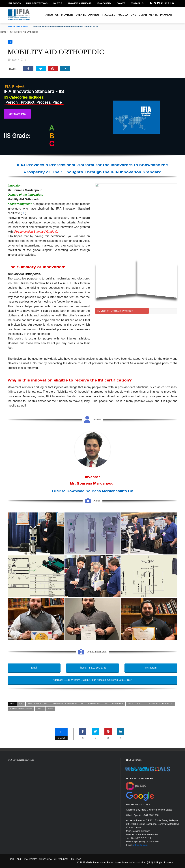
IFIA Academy (104, 3)
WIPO (50, 709)
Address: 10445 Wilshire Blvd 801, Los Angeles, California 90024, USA (92, 680)
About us (52, 15)
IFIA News (76, 859)
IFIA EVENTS (15, 3)
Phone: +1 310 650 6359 (92, 668)
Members (67, 15)
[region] (92, 116)
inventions (118, 704)
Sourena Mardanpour (21, 709)
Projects (108, 15)
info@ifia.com (140, 845)
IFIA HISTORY (30, 859)
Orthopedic (32, 274)
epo (21, 704)
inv (106, 704)
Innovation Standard (80, 3)
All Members (61, 859)
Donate (121, 3)
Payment (166, 15)
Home (3, 32)
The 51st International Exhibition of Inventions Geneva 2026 (65, 27)
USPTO (40, 709)
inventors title (136, 704)
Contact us (137, 3)
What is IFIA (45, 859)
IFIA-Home (16, 859)
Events (81, 15)
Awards (94, 15)
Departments (148, 15)
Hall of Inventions (37, 3)
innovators (94, 704)
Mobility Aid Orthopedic (161, 704)
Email (34, 668)
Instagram (151, 668)
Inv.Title (58, 3)
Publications (127, 15)
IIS (10, 32)
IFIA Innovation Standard (64, 704)
